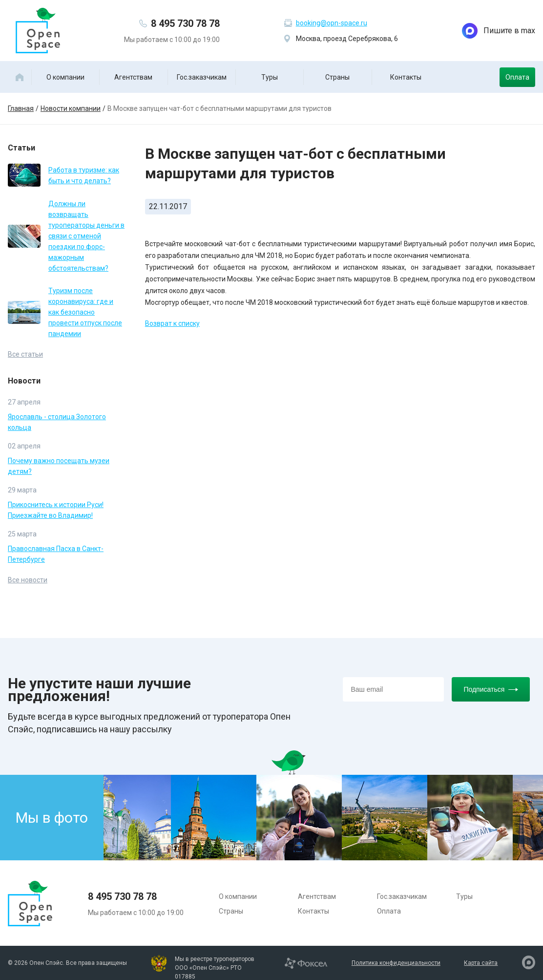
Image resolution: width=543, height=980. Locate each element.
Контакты (406, 77)
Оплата (517, 77)
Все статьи (25, 354)
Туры (270, 77)
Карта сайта (481, 963)
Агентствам (133, 77)
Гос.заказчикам (202, 77)
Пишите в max (499, 31)
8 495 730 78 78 (185, 23)
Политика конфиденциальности (396, 963)
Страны (337, 77)
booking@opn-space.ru (332, 23)
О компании (65, 77)
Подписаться (491, 689)
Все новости (28, 580)
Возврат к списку (172, 323)
